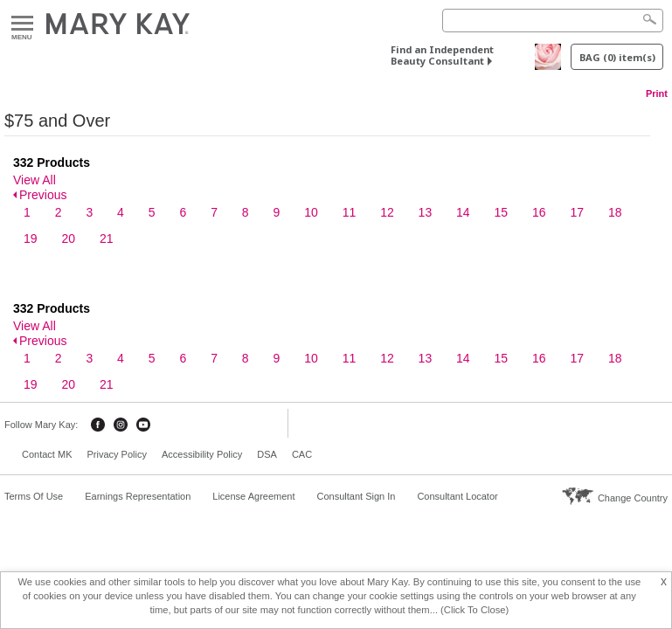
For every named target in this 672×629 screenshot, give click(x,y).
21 (107, 238)
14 (463, 212)
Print (657, 93)
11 (350, 212)
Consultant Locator (457, 496)
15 (502, 212)
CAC (302, 454)
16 (539, 212)
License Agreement (253, 496)
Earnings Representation (138, 496)
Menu (22, 24)
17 (577, 212)
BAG (617, 57)
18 (615, 212)
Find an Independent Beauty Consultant (442, 55)
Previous (43, 195)
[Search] (553, 21)
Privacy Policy (116, 454)
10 (311, 212)
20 (68, 238)
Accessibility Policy (202, 454)
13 (426, 212)
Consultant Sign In (356, 496)
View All (35, 180)
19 (31, 238)
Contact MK (47, 454)
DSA (267, 454)
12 (387, 212)
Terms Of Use (34, 496)
